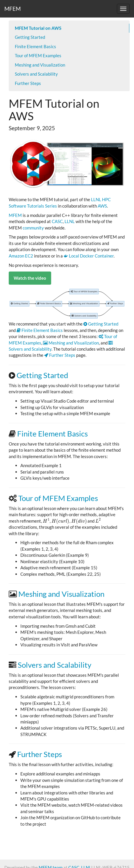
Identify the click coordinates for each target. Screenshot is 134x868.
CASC (57, 221)
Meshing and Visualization (40, 65)
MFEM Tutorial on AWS (38, 28)
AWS (102, 206)
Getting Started (30, 37)
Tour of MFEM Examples (38, 55)
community (33, 228)
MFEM (12, 9)
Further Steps (28, 83)
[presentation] (46, 521)
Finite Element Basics (35, 46)
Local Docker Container (89, 256)
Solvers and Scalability (36, 74)
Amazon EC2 (21, 256)
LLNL (70, 221)
